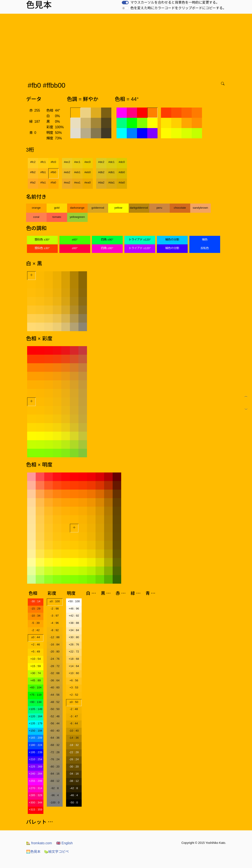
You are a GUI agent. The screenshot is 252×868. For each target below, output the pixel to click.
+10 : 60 (74, 673)
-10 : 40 (74, 731)
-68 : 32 (55, 745)
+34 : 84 (74, 630)
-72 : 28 (55, 752)
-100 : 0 (55, 802)
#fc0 (53, 162)
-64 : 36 (55, 738)
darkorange (77, 208)
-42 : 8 (74, 788)
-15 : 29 (36, 609)
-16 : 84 (55, 644)
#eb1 (77, 172)
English (64, 843)
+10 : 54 (36, 659)
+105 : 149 (36, 709)
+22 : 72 (74, 652)
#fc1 (43, 162)
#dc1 (111, 162)
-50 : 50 (55, 709)
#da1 (112, 182)
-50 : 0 (74, 802)
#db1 (112, 172)
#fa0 (53, 182)
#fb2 (33, 172)
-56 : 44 (55, 723)
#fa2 (33, 182)
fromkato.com (39, 843)
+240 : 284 (36, 774)
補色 (205, 240)
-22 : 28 (74, 752)
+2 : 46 (36, 644)
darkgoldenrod (139, 208)
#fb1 (43, 172)
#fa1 (43, 182)
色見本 (33, 852)
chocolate (180, 208)
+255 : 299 (36, 781)
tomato (57, 217)
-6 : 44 (74, 723)
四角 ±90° (107, 240)
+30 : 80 (74, 637)
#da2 (101, 182)
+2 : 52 (74, 695)
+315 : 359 (36, 810)
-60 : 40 (55, 731)
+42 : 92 (74, 616)
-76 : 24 (55, 759)
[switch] (125, 3)
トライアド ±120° (140, 240)
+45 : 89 (36, 680)
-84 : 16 (55, 774)
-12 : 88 (55, 637)
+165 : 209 (36, 738)
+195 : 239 (36, 752)
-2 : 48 (74, 709)
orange (36, 208)
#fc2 (33, 162)
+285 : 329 (36, 795)
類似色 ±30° (42, 240)
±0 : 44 (36, 637)
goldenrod (98, 208)
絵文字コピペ (56, 852)
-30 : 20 (74, 767)
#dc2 (101, 162)
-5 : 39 (35, 623)
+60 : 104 (35, 687)
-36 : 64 (55, 680)
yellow (118, 208)
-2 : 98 (55, 609)
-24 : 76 (55, 659)
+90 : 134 (35, 702)
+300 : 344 (36, 802)
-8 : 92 (55, 630)
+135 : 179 (36, 723)
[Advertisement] (127, 46)
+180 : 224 (36, 745)
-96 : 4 (55, 795)
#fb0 (53, 172)
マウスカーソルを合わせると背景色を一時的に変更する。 (175, 2)
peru (159, 208)
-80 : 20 (55, 767)
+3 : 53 (74, 687)
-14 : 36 (74, 738)
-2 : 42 (35, 630)
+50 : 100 (74, 601)
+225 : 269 (36, 767)
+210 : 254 (36, 759)
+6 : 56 (74, 680)
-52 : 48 (55, 716)
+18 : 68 (74, 659)
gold (57, 208)
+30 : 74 (36, 673)
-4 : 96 (55, 623)
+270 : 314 (36, 788)
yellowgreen (77, 217)
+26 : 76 (74, 644)
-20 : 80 (55, 652)
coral (36, 217)
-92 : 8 (55, 788)
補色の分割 (172, 240)
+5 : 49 (36, 652)
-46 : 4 (74, 795)
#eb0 (88, 172)
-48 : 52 (55, 702)
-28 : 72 (55, 666)
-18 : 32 (74, 745)
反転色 (205, 248)
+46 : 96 (74, 609)
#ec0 (88, 162)
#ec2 (67, 162)
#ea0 (88, 182)
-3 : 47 (74, 716)
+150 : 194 (36, 731)
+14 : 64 (74, 666)
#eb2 (67, 172)
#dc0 (122, 162)
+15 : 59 (36, 666)
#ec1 (77, 162)
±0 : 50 (74, 702)
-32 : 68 (55, 673)
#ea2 (67, 182)
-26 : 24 (74, 759)
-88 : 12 (55, 781)
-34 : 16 (74, 774)
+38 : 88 (74, 623)
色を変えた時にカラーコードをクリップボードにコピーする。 (178, 8)
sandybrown (200, 208)
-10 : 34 (36, 616)
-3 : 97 (55, 616)
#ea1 (77, 182)
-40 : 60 (55, 687)
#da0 (122, 182)
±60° (75, 240)
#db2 (101, 172)
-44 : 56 (55, 695)
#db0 (122, 172)
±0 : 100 (55, 601)
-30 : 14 (36, 601)
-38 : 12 (74, 781)
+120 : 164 (36, 716)
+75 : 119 (35, 695)
